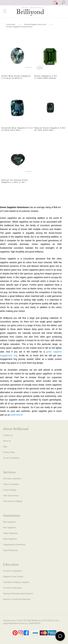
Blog (5, 447)
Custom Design (10, 490)
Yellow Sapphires (10, 533)
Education (11, 565)
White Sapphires (10, 539)
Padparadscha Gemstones (14, 545)
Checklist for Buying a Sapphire (16, 582)
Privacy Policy (9, 452)
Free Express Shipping (13, 501)
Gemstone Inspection (12, 479)
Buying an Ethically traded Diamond (18, 594)
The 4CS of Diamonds (12, 588)
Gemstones (12, 516)
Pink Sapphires (10, 528)
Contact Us (8, 435)
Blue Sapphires (10, 522)
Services (9, 473)
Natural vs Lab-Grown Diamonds (17, 599)
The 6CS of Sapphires (12, 571)
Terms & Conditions (11, 458)
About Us (7, 441)
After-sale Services (11, 496)
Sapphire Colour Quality (13, 577)
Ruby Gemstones (10, 550)
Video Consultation (11, 484)
